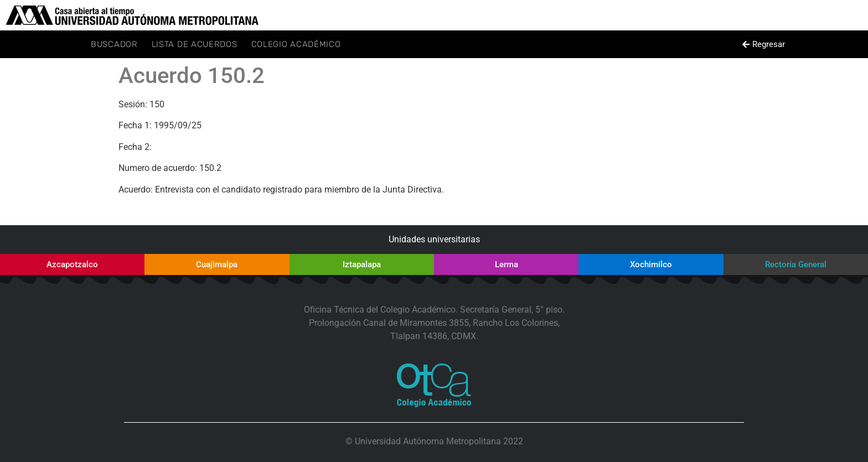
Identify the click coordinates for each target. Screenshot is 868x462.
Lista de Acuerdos (195, 44)
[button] (763, 45)
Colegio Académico (296, 44)
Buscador (114, 44)
